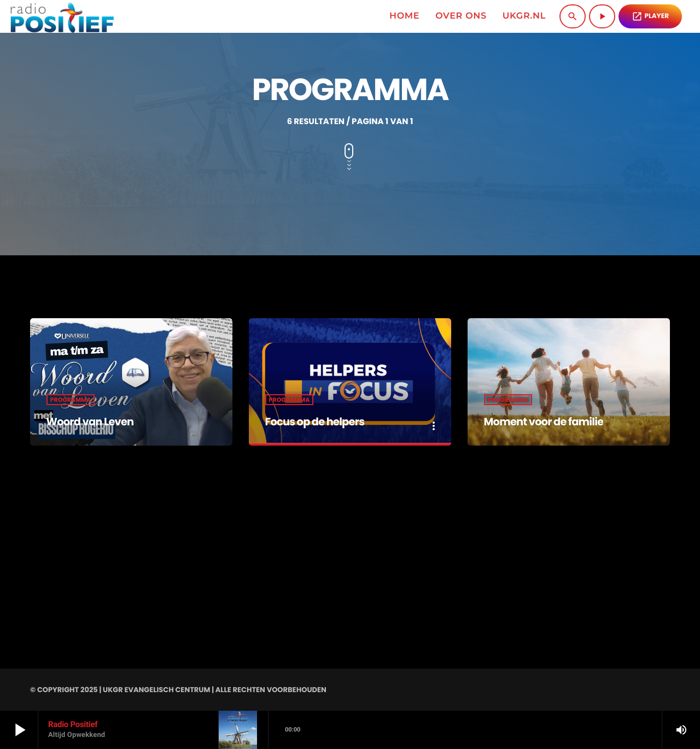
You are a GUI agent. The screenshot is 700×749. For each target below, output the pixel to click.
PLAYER (650, 16)
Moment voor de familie (553, 421)
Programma (71, 400)
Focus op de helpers (323, 421)
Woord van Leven (97, 421)
